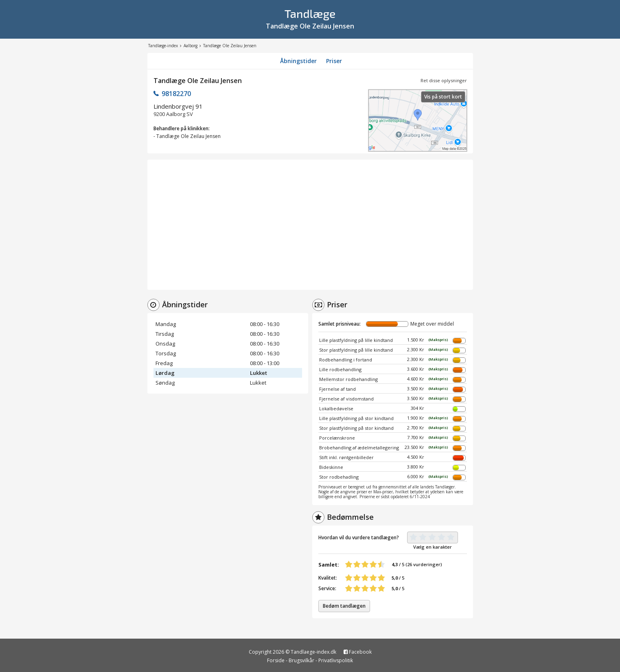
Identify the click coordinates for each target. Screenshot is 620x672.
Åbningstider (298, 61)
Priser (334, 61)
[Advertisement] (310, 225)
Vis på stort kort (443, 97)
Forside (276, 660)
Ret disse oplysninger (444, 80)
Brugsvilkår (301, 660)
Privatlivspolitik (336, 660)
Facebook (358, 652)
